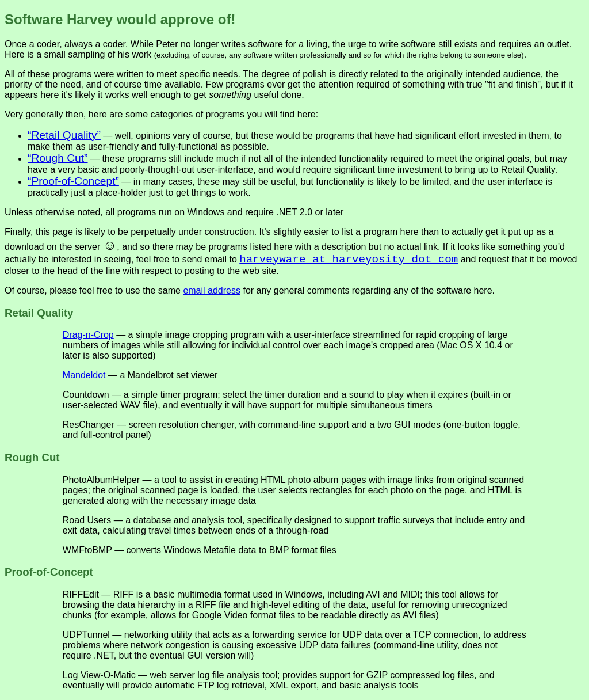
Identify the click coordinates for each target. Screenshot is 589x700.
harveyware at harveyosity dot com (349, 260)
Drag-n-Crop (88, 335)
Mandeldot (84, 375)
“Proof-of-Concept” (73, 181)
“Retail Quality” (64, 135)
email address (212, 290)
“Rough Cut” (58, 158)
